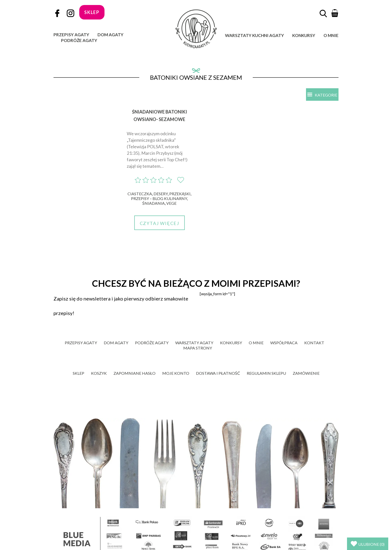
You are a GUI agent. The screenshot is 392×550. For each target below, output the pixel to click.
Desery (161, 194)
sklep (92, 12)
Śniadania (153, 203)
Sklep (78, 373)
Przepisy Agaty (71, 35)
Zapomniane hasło (134, 373)
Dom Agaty (110, 35)
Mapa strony (198, 348)
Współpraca (284, 343)
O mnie (331, 35)
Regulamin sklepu (266, 373)
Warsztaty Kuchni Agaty (254, 35)
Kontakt (314, 343)
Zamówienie (306, 373)
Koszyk (99, 373)
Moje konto (176, 373)
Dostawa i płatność (218, 373)
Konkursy (304, 35)
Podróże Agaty (79, 40)
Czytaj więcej (159, 223)
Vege (171, 203)
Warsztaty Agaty (194, 343)
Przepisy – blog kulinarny (159, 198)
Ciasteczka (140, 194)
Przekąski (180, 194)
